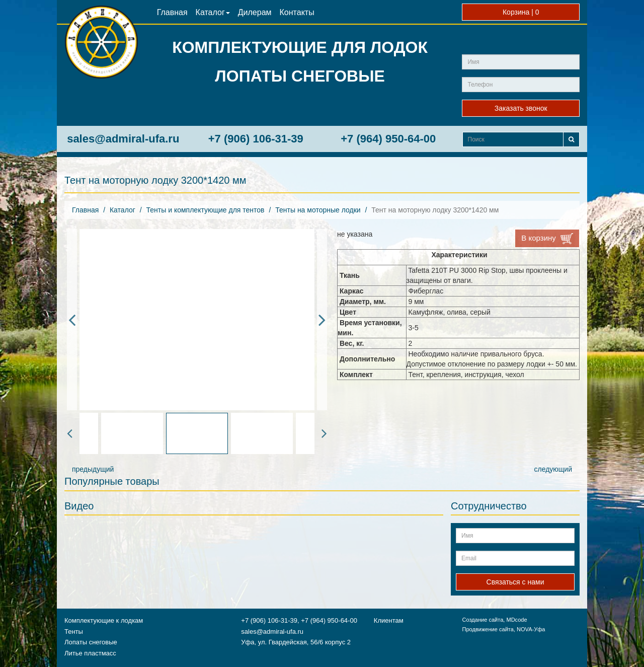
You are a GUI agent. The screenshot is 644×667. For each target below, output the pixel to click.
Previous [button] (72, 320)
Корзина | (521, 12)
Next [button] (322, 320)
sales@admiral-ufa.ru (123, 139)
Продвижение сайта (488, 629)
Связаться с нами (515, 582)
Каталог (213, 12)
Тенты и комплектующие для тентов (206, 210)
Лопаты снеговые (91, 642)
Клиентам (389, 620)
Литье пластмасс (90, 653)
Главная (172, 12)
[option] (197, 320)
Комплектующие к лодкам (104, 620)
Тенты (74, 632)
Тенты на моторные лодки (318, 210)
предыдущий (93, 469)
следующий (553, 469)
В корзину (547, 239)
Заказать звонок (521, 108)
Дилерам (255, 12)
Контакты (297, 12)
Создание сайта (482, 620)
